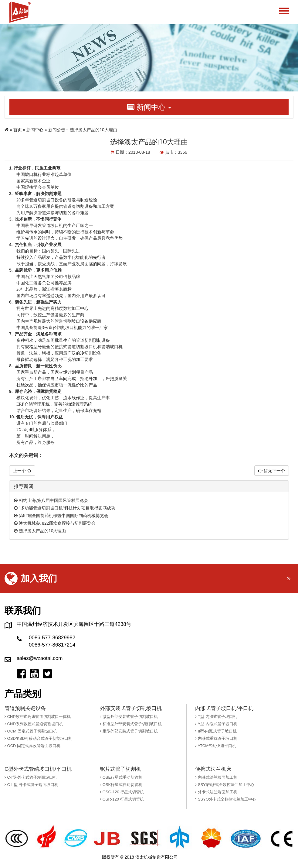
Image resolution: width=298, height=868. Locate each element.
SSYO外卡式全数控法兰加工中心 (226, 799)
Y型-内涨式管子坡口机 (216, 724)
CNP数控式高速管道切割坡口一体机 (38, 717)
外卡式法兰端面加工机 (216, 792)
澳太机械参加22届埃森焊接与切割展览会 (55, 523)
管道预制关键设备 (25, 708)
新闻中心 (35, 130)
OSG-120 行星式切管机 (122, 792)
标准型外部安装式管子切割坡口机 (131, 724)
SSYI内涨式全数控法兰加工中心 (225, 785)
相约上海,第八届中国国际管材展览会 (51, 500)
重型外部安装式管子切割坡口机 (129, 731)
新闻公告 (57, 130)
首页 (18, 130)
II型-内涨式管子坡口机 (216, 731)
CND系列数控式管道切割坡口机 (34, 724)
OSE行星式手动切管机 (121, 777)
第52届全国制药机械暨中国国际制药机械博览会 (61, 516)
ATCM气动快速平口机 (216, 746)
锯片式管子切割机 (120, 769)
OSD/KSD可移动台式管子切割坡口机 (38, 738)
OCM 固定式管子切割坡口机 (31, 731)
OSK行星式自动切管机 (121, 785)
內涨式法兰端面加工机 (216, 777)
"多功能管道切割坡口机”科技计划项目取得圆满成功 (65, 508)
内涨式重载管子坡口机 (216, 738)
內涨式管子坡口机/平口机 (224, 708)
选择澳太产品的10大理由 (40, 531)
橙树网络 (188, 857)
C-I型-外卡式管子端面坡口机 (31, 777)
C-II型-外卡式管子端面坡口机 (31, 785)
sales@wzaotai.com (40, 658)
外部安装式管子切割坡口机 (131, 708)
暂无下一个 (272, 471)
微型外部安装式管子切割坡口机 (129, 717)
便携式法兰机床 (213, 769)
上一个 (22, 471)
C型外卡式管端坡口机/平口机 (38, 769)
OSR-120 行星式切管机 (122, 799)
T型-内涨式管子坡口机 (216, 717)
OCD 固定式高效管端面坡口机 (32, 746)
